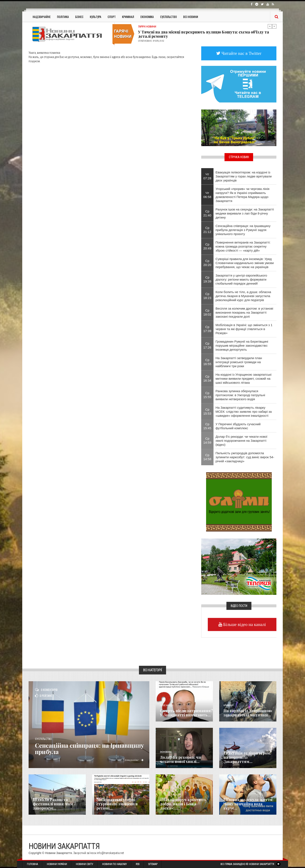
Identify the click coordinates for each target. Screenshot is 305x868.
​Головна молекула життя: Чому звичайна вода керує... (248, 804)
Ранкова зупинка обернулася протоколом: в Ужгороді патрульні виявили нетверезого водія (240, 395)
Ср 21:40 (207, 213)
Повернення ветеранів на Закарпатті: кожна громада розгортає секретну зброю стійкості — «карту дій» (243, 246)
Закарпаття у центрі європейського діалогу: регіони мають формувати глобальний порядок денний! (241, 279)
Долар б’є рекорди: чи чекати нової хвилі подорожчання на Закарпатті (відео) (242, 441)
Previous (270, 26)
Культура (96, 17)
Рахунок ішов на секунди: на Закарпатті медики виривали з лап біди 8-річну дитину (245, 213)
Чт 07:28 (207, 176)
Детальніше (133, 760)
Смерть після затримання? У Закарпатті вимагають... (186, 713)
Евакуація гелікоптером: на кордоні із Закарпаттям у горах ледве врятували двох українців (244, 176)
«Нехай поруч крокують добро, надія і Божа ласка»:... (183, 804)
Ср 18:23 (207, 296)
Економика (166, 752)
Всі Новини (191, 17)
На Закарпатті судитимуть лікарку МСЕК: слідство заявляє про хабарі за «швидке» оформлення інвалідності (244, 412)
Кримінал (128, 17)
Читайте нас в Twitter (241, 53)
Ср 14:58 (207, 457)
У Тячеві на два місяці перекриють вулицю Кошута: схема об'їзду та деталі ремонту (204, 34)
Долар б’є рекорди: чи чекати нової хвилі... (180, 759)
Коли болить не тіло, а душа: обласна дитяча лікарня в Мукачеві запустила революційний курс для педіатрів (243, 296)
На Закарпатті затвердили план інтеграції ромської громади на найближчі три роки (239, 362)
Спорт (112, 17)
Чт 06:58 (207, 195)
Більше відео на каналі (244, 624)
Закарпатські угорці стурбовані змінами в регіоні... (117, 804)
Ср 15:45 (207, 426)
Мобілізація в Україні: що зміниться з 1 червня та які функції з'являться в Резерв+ (244, 329)
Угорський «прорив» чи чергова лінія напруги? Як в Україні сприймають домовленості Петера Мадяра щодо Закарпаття (243, 195)
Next (274, 26)
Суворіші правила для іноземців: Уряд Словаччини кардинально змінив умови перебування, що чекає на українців (245, 263)
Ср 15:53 (207, 411)
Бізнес (79, 17)
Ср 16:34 (207, 378)
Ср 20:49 (207, 246)
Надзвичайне (42, 17)
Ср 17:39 (207, 329)
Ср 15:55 (207, 395)
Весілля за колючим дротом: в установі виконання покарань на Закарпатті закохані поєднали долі (244, 312)
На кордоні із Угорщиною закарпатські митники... (248, 713)
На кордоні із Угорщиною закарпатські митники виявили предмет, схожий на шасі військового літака (244, 379)
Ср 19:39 (207, 279)
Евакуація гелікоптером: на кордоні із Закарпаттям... (247, 757)
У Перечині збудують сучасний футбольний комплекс (238, 426)
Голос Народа (166, 705)
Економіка (147, 17)
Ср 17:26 (207, 345)
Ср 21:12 (207, 230)
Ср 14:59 (207, 440)
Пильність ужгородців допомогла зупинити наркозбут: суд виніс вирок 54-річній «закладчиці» (245, 457)
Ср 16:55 (207, 362)
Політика (63, 17)
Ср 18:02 (207, 312)
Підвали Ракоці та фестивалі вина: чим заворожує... (53, 804)
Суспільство (168, 17)
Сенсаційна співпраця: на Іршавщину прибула (76, 749)
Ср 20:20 (207, 263)
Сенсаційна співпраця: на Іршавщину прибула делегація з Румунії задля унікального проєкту (243, 230)
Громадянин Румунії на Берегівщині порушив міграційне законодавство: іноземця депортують (242, 345)
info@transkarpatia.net (110, 853)
